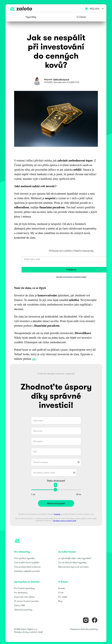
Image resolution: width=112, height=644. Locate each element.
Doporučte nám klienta (24, 597)
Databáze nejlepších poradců (27, 571)
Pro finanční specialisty (24, 588)
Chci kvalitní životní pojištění (27, 563)
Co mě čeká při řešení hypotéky (72, 563)
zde (34, 359)
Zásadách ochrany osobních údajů (65, 521)
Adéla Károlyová (61, 79)
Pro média (63, 597)
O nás (61, 593)
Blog (60, 601)
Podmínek (57, 514)
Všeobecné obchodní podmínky (84, 629)
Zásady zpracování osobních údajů (71, 277)
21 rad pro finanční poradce (26, 601)
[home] (56, 9)
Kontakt (62, 588)
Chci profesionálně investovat (27, 567)
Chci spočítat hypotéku (25, 558)
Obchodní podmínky (23, 610)
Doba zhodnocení (56, 481)
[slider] (55, 490)
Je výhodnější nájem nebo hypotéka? (75, 558)
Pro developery (21, 593)
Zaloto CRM (19, 605)
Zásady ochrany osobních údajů (28, 632)
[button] (31, 17)
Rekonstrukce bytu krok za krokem (74, 567)
